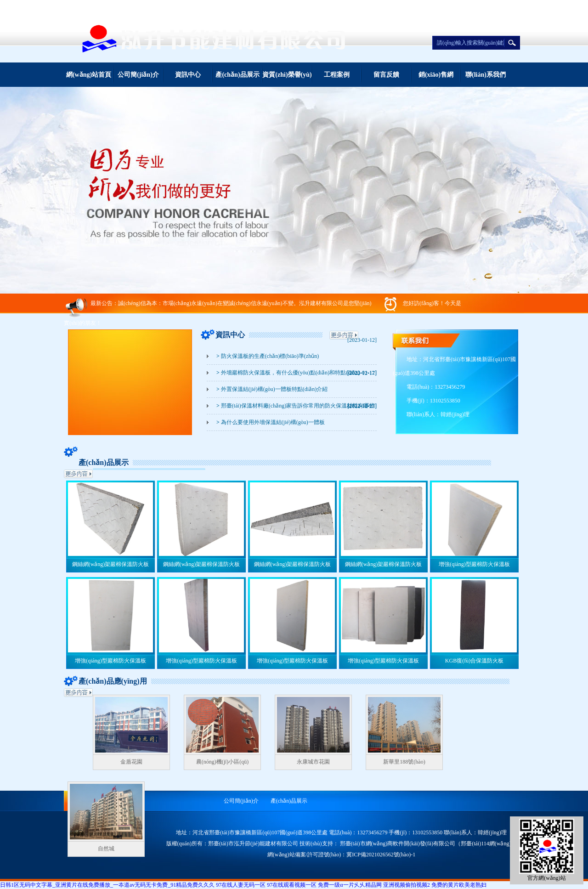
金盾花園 (131, 762)
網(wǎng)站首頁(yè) (89, 79)
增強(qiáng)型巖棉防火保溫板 (474, 564)
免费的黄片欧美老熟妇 (459, 885)
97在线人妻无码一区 (241, 885)
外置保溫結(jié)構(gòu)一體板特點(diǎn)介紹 (272, 389)
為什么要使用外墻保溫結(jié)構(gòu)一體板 (271, 422)
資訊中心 (188, 75)
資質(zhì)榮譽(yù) (287, 75)
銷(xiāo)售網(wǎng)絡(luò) (436, 79)
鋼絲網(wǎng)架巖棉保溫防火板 (111, 564)
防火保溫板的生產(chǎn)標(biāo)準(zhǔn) (268, 356)
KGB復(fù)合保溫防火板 (474, 661)
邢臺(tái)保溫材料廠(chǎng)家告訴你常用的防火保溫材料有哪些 (295, 406)
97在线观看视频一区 (292, 885)
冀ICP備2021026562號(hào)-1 (381, 855)
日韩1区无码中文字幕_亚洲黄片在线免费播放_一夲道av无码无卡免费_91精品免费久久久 (107, 885)
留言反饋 (386, 75)
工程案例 (337, 75)
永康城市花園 (313, 762)
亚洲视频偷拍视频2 (407, 885)
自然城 (106, 849)
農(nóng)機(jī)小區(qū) (223, 762)
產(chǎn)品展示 (237, 75)
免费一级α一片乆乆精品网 (350, 885)
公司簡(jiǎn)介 (138, 75)
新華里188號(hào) (404, 762)
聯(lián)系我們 (486, 75)
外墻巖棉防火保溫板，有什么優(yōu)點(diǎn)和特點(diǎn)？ (288, 373)
